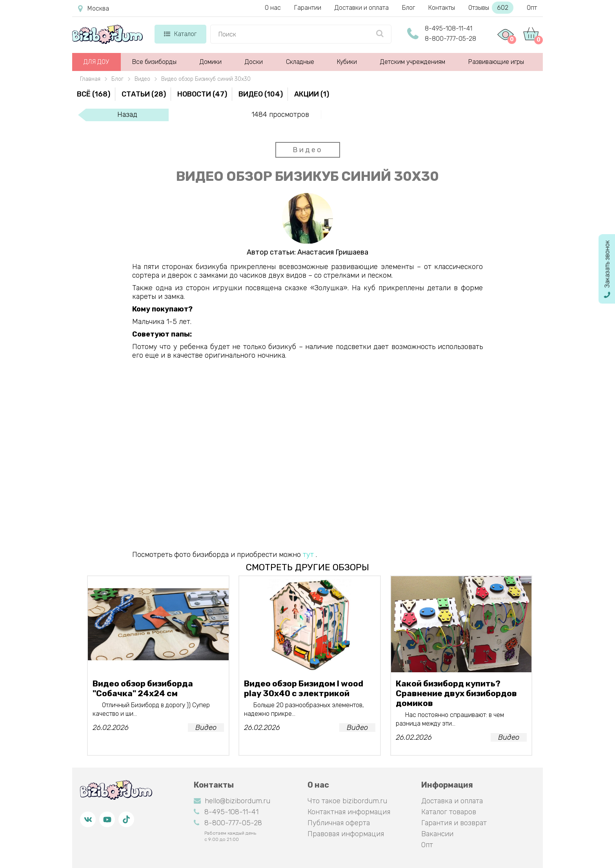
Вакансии (437, 834)
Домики (211, 62)
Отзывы (491, 8)
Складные (300, 62)
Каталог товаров (449, 812)
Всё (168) (94, 94)
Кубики (347, 62)
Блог (408, 8)
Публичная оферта (339, 823)
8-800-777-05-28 (450, 39)
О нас (273, 8)
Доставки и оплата (362, 8)
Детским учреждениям (413, 62)
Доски (254, 62)
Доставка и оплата (452, 801)
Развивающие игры (496, 62)
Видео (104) (261, 94)
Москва (94, 9)
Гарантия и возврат (454, 823)
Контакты (442, 8)
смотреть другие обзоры (307, 567)
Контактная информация (349, 812)
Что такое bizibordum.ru (347, 801)
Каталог (180, 34)
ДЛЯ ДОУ (96, 62)
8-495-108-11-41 (449, 28)
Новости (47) (202, 94)
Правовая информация (346, 834)
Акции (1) (312, 94)
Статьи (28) (144, 94)
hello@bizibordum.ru (232, 801)
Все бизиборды (154, 62)
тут (308, 555)
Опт (532, 8)
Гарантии (308, 8)
